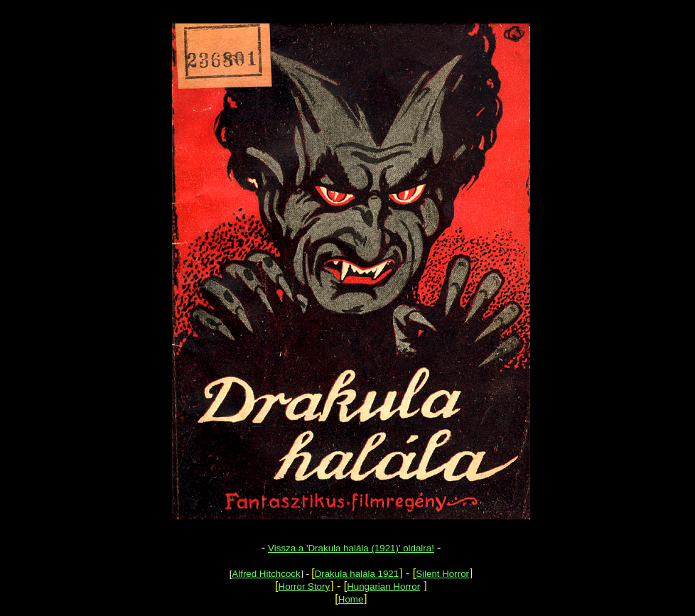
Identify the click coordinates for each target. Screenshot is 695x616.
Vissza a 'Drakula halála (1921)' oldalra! (351, 548)
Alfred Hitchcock (266, 574)
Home (351, 599)
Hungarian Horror (383, 587)
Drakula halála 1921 (357, 574)
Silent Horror (442, 574)
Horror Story (305, 587)
